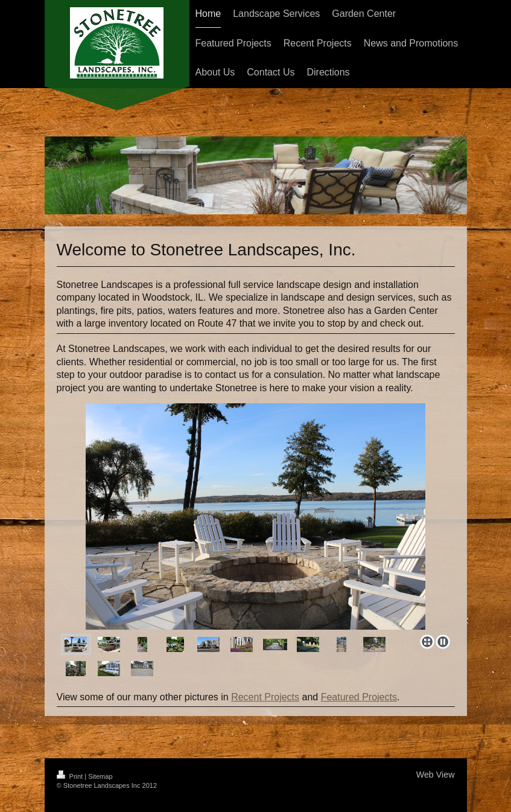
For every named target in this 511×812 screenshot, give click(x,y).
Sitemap (100, 776)
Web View (436, 775)
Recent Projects (265, 697)
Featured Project (357, 697)
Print (71, 776)
